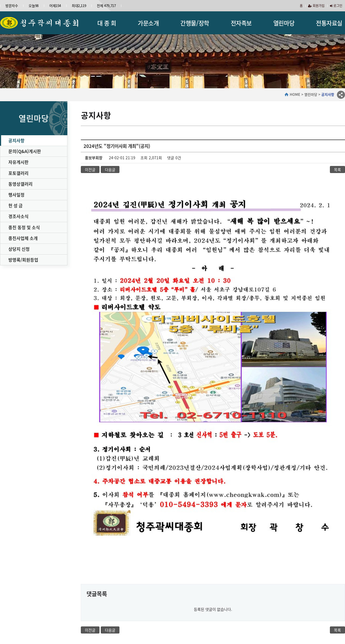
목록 (337, 170)
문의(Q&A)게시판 (25, 151)
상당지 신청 (19, 249)
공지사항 (16, 140)
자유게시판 (18, 162)
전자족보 (241, 23)
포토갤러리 (18, 173)
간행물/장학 (195, 23)
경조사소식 (18, 216)
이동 (337, 615)
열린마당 (284, 23)
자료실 (303, 596)
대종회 (27, 596)
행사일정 (16, 195)
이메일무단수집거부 (133, 613)
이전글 (90, 170)
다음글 (110, 170)
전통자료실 (329, 23)
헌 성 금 (15, 205)
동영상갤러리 (20, 184)
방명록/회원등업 (23, 260)
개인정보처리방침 (99, 613)
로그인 (336, 6)
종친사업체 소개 (23, 238)
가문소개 (148, 23)
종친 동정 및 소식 (24, 227)
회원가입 (316, 6)
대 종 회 (107, 23)
